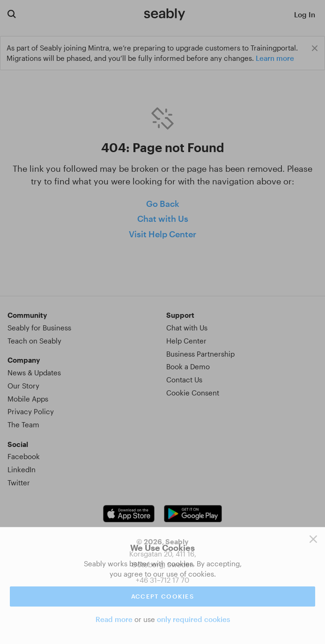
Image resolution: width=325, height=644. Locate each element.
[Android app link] (193, 514)
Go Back (163, 204)
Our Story (23, 386)
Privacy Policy (31, 411)
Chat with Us (163, 219)
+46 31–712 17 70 (162, 580)
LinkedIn (22, 469)
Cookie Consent (193, 393)
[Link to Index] (164, 14)
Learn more (275, 58)
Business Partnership (200, 354)
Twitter (19, 483)
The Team (23, 424)
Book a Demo (188, 366)
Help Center (186, 341)
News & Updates (34, 373)
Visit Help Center (162, 234)
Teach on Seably (34, 341)
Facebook (24, 456)
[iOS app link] (129, 514)
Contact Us (184, 380)
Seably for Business (39, 328)
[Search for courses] (12, 14)
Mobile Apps (28, 399)
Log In (305, 15)
